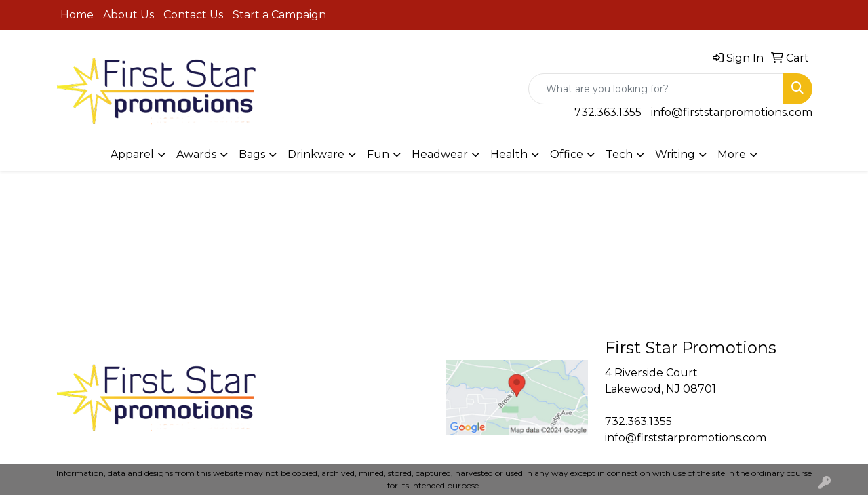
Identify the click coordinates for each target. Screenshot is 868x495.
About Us (129, 15)
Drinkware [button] (316, 154)
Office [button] (567, 154)
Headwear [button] (440, 154)
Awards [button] (196, 154)
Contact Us (193, 15)
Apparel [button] (132, 154)
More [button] (732, 154)
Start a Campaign (279, 15)
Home (77, 15)
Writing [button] (675, 154)
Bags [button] (252, 154)
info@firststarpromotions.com (732, 112)
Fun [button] (378, 154)
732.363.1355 (608, 112)
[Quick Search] (656, 89)
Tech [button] (619, 154)
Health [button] (509, 154)
